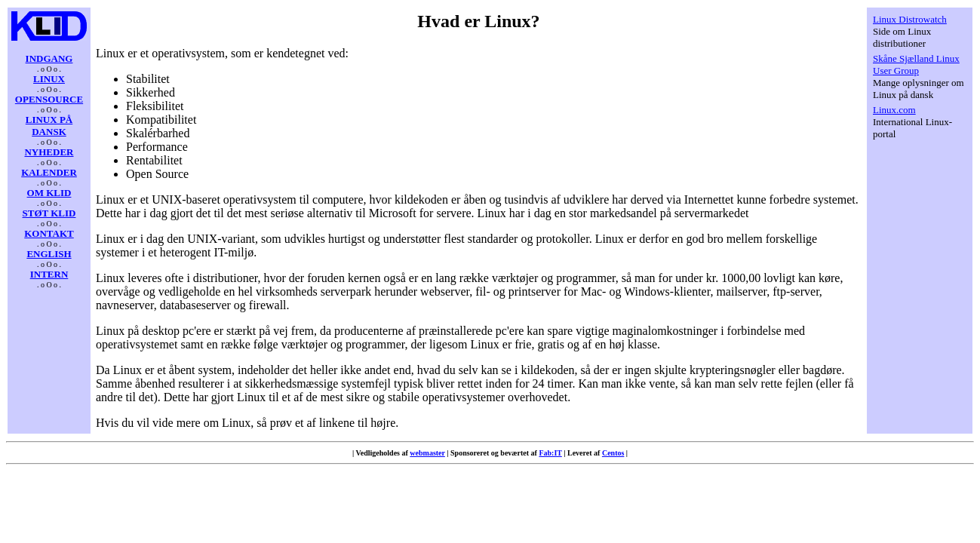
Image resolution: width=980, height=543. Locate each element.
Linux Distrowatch (910, 19)
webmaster (427, 453)
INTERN (49, 274)
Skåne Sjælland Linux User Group (916, 64)
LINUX (49, 79)
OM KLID (49, 193)
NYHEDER (49, 152)
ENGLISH (49, 254)
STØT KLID (49, 213)
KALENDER (49, 172)
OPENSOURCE (49, 99)
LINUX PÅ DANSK (49, 126)
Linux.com (894, 110)
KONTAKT (49, 233)
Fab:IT (550, 453)
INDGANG (49, 58)
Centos (613, 453)
